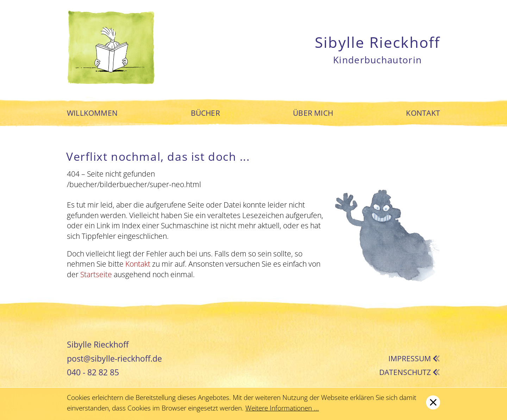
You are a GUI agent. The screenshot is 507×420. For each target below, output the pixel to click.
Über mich (313, 113)
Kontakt (423, 113)
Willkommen (92, 113)
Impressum (414, 358)
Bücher (205, 113)
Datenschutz (410, 372)
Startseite (96, 274)
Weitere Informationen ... (282, 408)
